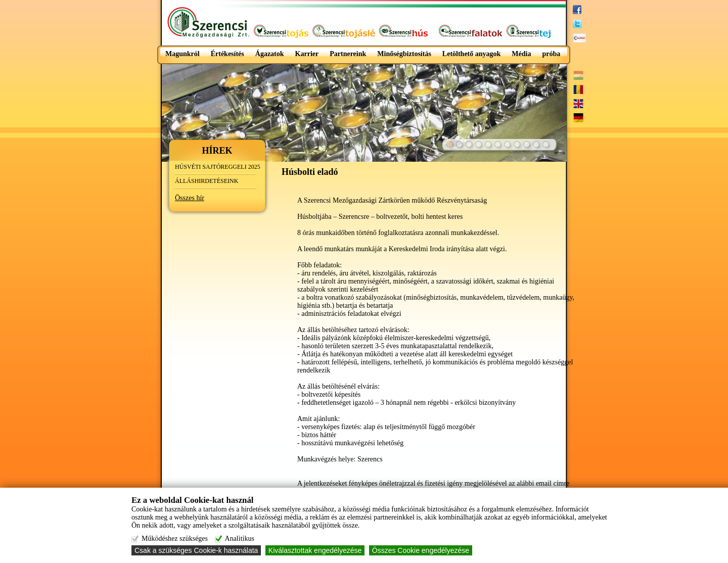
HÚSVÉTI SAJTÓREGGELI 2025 (218, 167)
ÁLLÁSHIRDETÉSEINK (207, 181)
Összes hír (190, 198)
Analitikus (240, 538)
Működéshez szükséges (175, 538)
